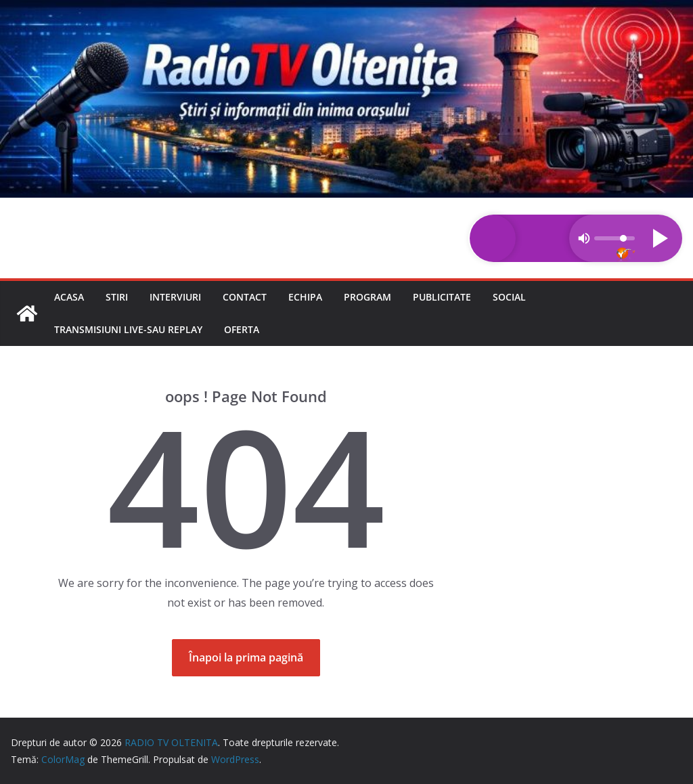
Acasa (69, 297)
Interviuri (175, 297)
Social (509, 297)
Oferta (242, 329)
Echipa (305, 297)
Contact (245, 297)
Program (367, 297)
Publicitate (442, 297)
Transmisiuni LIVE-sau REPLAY (128, 329)
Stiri (117, 297)
